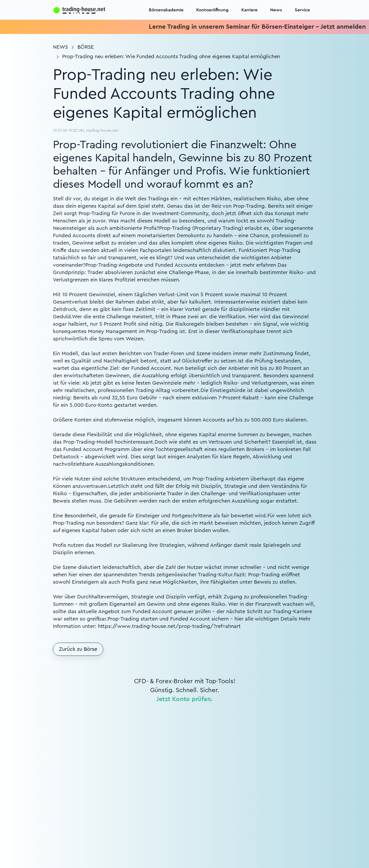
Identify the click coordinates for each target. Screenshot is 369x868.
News (276, 10)
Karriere (249, 10)
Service (302, 10)
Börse (86, 47)
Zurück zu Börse (78, 649)
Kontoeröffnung (212, 10)
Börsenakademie (166, 10)
